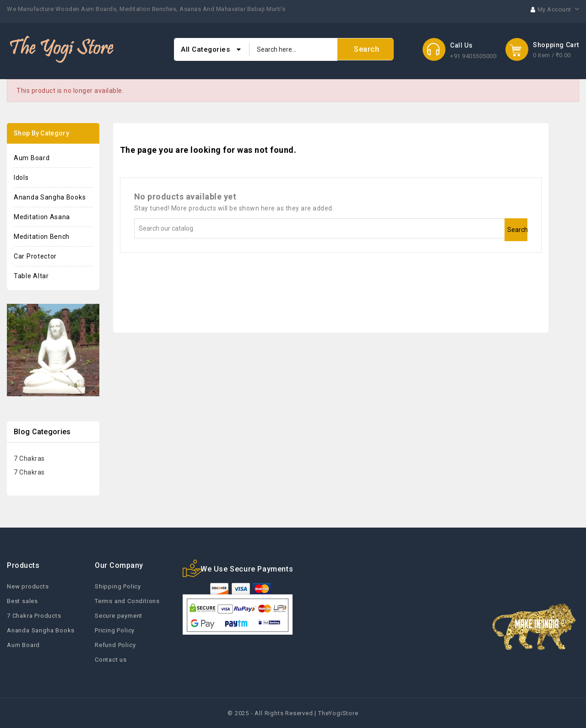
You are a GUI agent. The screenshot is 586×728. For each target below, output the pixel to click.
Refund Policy (115, 645)
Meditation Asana (42, 217)
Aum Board (32, 158)
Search (517, 230)
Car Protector (35, 256)
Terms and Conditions (127, 601)
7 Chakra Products (34, 616)
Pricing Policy (115, 630)
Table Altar (31, 276)
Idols (21, 178)
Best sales (22, 601)
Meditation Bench (42, 237)
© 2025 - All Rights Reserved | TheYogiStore (293, 713)
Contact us (111, 660)
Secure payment (119, 616)
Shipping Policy (118, 586)
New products (28, 586)
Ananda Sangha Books (50, 197)
